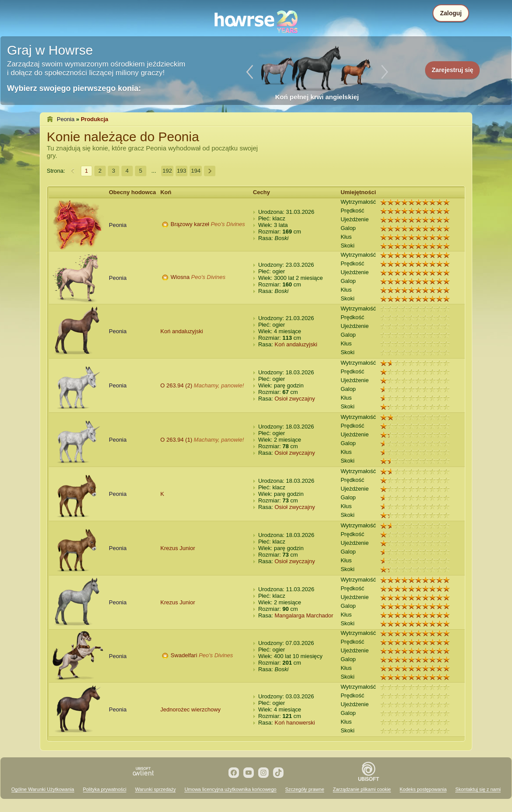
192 (167, 171)
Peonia (66, 119)
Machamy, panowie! (219, 385)
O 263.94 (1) (176, 440)
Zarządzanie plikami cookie (362, 789)
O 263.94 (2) (176, 385)
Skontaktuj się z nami (478, 789)
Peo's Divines (228, 224)
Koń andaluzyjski (182, 331)
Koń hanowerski (295, 723)
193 (182, 171)
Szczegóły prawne (305, 789)
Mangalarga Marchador (304, 615)
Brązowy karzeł (190, 224)
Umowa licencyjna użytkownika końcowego (230, 789)
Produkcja (95, 119)
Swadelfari (184, 655)
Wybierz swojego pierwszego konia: (74, 88)
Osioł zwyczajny (294, 399)
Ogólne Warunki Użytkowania (43, 789)
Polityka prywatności (105, 789)
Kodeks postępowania (423, 789)
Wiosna (180, 277)
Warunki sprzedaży (155, 789)
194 (196, 171)
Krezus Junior (178, 548)
